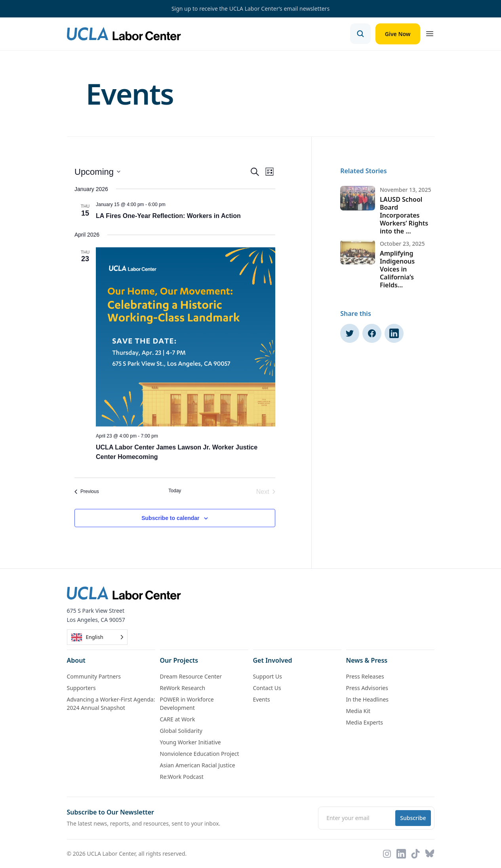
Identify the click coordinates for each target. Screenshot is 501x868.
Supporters (81, 688)
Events (262, 699)
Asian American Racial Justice (198, 765)
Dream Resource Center (191, 676)
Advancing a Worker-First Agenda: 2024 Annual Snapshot (111, 704)
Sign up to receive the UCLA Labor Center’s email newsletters (250, 9)
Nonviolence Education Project (200, 754)
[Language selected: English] (97, 637)
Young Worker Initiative (190, 742)
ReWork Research (183, 688)
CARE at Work (178, 719)
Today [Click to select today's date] (175, 491)
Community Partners (94, 676)
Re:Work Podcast (182, 777)
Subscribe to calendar (170, 518)
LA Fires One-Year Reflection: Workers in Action (168, 216)
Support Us (268, 676)
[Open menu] (430, 34)
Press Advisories (367, 688)
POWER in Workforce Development (187, 704)
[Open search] (360, 34)
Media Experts (365, 722)
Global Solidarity (181, 731)
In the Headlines (368, 699)
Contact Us (267, 688)
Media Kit (358, 711)
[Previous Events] (87, 492)
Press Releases (365, 676)
